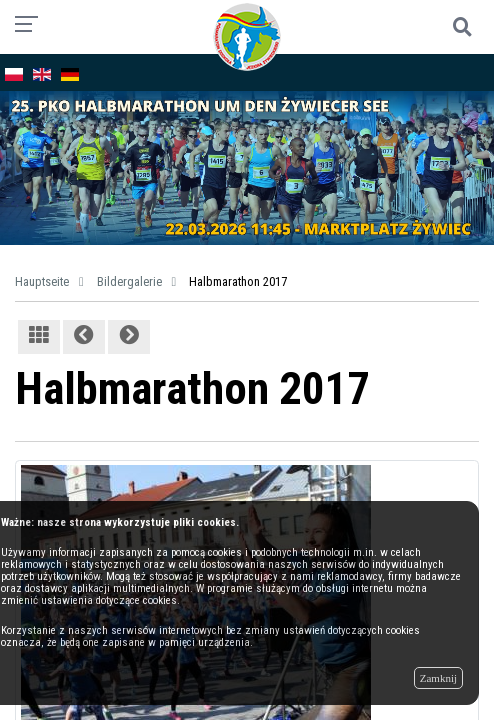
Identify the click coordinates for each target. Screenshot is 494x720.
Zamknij (438, 678)
